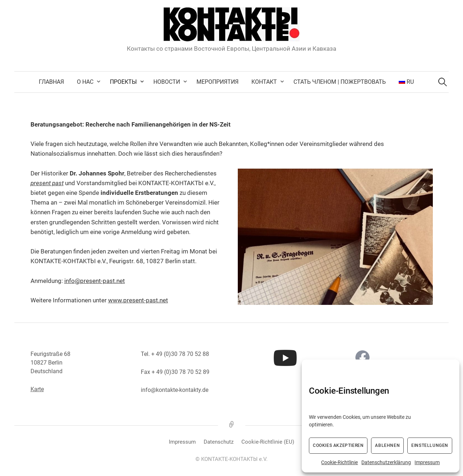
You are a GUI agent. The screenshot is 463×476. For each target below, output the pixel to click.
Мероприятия (217, 82)
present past (47, 183)
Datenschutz (219, 442)
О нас (85, 82)
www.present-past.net (138, 300)
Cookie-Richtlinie (339, 462)
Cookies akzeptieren (338, 445)
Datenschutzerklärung (386, 462)
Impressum (427, 462)
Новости (167, 82)
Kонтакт (264, 82)
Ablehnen (387, 445)
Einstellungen (430, 445)
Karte (37, 389)
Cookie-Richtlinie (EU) (268, 442)
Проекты (123, 82)
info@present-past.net (95, 281)
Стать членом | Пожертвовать (340, 82)
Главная (51, 82)
